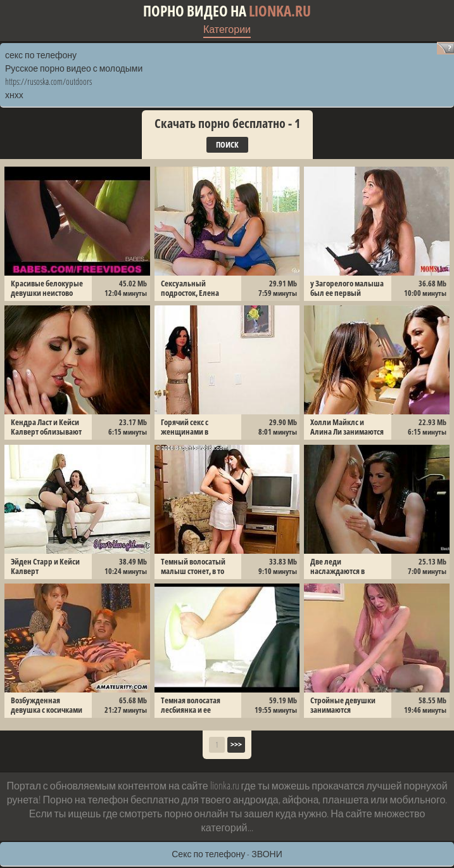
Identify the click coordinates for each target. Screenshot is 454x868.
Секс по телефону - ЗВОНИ (227, 854)
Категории (227, 29)
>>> (236, 744)
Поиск (227, 144)
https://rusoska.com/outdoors (48, 81)
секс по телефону (41, 55)
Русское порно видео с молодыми (74, 68)
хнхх (14, 95)
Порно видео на (227, 11)
